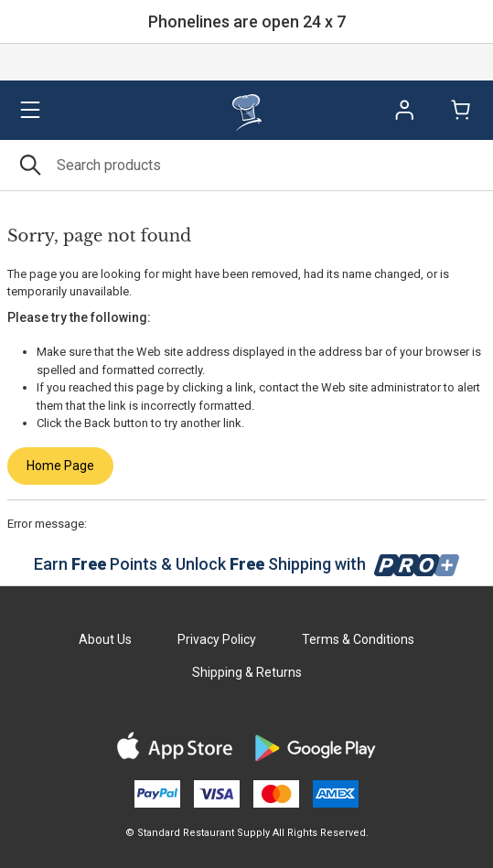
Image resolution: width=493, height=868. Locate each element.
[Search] (246, 165)
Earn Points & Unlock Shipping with (246, 564)
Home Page (60, 466)
